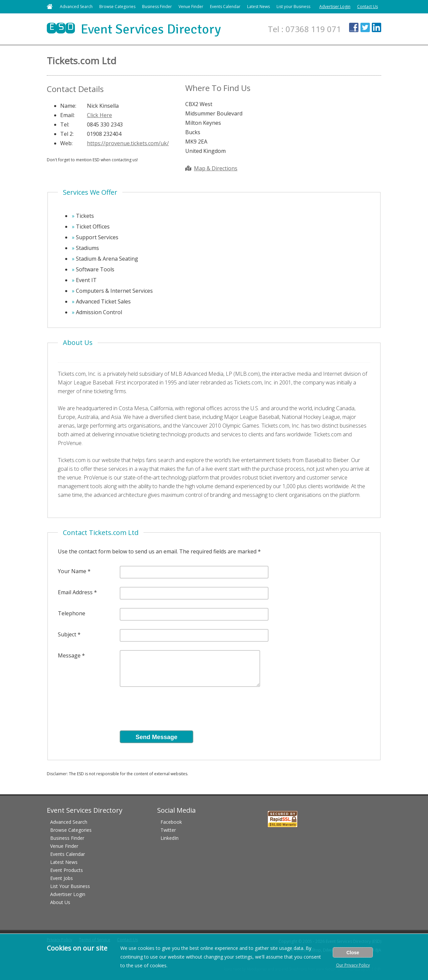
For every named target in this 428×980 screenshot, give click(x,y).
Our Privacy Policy (353, 965)
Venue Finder (191, 7)
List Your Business (70, 886)
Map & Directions (211, 168)
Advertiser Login (335, 7)
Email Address (75, 592)
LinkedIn (170, 838)
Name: (68, 106)
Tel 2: (67, 134)
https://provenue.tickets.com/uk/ (128, 143)
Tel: (65, 124)
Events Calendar (225, 7)
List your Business (293, 7)
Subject (67, 634)
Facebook (171, 822)
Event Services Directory (134, 29)
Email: (67, 115)
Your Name (72, 571)
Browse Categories (117, 7)
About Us (60, 902)
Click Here (99, 115)
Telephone (72, 613)
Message (69, 655)
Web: (66, 143)
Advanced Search (76, 7)
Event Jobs (62, 878)
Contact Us (367, 7)
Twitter (168, 830)
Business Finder (157, 7)
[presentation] (171, 711)
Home (50, 7)
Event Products (67, 870)
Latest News (258, 7)
